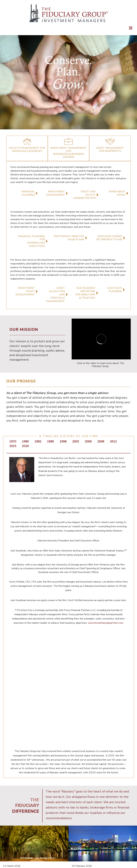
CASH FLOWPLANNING (114, 290)
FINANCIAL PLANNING (28, 193)
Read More (9, 802)
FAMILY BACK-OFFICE (117, 193)
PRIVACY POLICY (73, 829)
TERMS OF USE (95, 829)
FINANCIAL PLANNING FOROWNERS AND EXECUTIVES (31, 241)
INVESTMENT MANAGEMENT (56, 193)
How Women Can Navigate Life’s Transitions (32, 783)
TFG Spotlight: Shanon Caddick (100, 781)
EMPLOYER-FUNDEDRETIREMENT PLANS (109, 238)
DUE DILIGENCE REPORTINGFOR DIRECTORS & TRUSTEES (85, 293)
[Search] (78, 853)
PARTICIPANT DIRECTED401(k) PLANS (69, 238)
